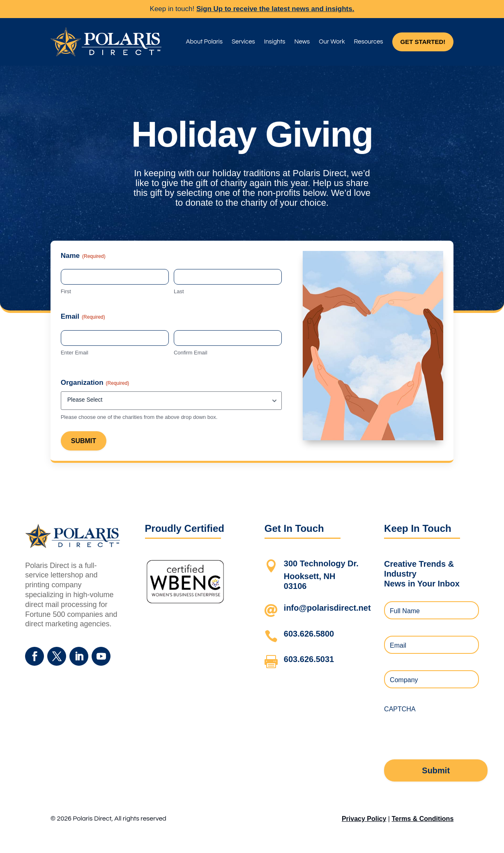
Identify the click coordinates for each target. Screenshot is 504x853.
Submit (84, 441)
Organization (95, 383)
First (66, 291)
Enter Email (75, 353)
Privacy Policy (364, 819)
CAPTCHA (400, 709)
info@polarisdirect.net (327, 608)
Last (179, 291)
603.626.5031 (309, 659)
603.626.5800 (309, 634)
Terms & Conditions (422, 819)
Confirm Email (191, 353)
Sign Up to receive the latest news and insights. (275, 9)
